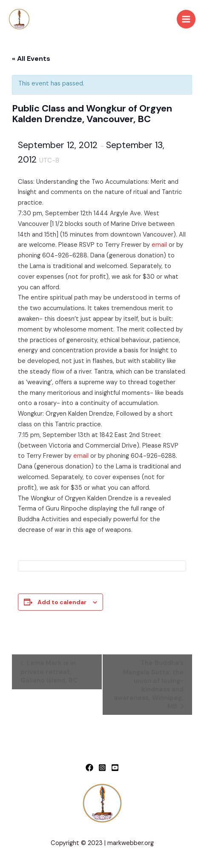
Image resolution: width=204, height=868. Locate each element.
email (159, 245)
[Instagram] (102, 768)
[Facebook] (89, 768)
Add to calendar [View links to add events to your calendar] (62, 602)
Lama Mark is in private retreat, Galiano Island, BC (49, 671)
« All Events (31, 59)
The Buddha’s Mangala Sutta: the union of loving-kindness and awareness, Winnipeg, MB (149, 684)
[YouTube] (115, 768)
